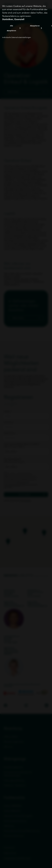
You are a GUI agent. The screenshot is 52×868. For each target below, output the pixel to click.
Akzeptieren (35, 26)
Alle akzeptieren (11, 28)
